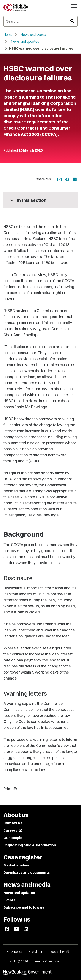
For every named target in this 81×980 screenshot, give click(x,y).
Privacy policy (13, 952)
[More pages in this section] (40, 200)
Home (8, 35)
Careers (13, 830)
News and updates (25, 41)
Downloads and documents (27, 872)
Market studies (16, 865)
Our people (13, 838)
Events (9, 900)
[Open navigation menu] (74, 6)
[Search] (40, 21)
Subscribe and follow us (24, 907)
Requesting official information (30, 845)
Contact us (13, 823)
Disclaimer (35, 952)
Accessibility (58, 952)
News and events (34, 35)
